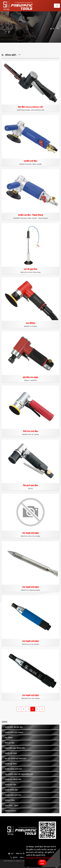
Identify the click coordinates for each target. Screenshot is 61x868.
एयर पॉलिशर (30, 323)
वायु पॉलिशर (9, 738)
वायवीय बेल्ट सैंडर (10, 785)
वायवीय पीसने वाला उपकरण (14, 732)
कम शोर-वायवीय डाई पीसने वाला (15, 759)
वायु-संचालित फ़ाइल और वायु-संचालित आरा (19, 774)
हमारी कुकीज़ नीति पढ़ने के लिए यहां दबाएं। (40, 858)
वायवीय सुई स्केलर (11, 764)
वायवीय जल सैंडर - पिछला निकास (30, 215)
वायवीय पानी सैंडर (30, 161)
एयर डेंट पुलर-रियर (30, 269)
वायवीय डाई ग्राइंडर (11, 753)
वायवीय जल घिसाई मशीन (13, 779)
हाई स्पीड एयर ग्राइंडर (30, 377)
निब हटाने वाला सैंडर (30, 486)
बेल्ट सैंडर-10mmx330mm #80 (30, 107)
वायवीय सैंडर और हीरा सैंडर (14, 727)
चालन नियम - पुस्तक (11, 806)
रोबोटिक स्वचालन (10, 811)
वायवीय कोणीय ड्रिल (11, 790)
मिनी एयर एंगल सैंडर (30, 431)
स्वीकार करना (42, 862)
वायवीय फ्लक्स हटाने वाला (13, 769)
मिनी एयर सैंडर (10, 743)
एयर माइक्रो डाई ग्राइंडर (30, 533)
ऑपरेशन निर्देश (10, 800)
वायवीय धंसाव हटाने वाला (13, 795)
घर (54, 29)
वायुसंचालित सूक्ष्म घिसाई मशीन (15, 748)
